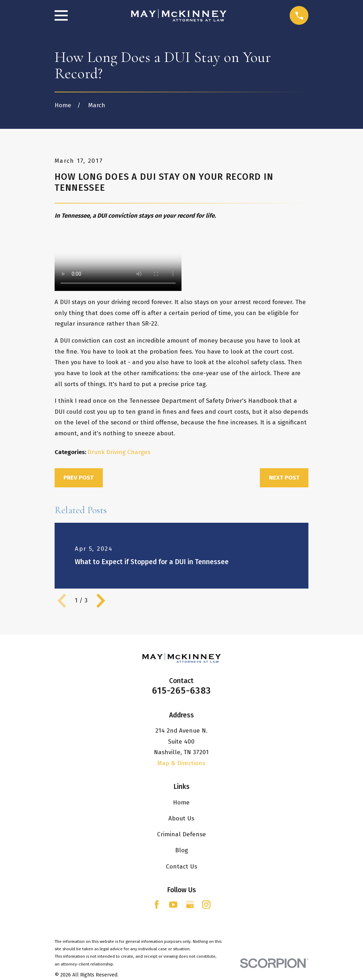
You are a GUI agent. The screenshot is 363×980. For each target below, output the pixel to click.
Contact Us (181, 867)
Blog (181, 850)
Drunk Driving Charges (119, 452)
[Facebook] (157, 905)
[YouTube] (173, 905)
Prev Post (79, 478)
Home (181, 803)
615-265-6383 (181, 691)
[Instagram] (206, 905)
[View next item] (101, 601)
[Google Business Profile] (190, 905)
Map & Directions (181, 763)
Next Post (284, 478)
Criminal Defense (181, 834)
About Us (181, 818)
